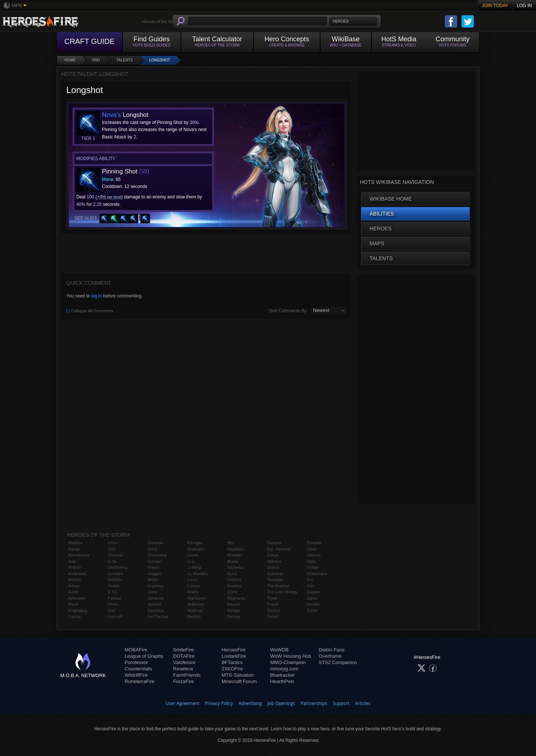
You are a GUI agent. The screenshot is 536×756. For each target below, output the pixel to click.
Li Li (191, 561)
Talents (125, 60)
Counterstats (138, 669)
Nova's (111, 115)
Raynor (234, 604)
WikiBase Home (391, 199)
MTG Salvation (237, 675)
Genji (153, 549)
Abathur (75, 543)
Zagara (313, 592)
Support (341, 703)
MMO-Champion (288, 662)
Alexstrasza (79, 555)
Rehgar (234, 610)
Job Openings (281, 703)
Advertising (250, 703)
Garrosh (115, 616)
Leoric (193, 555)
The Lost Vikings (282, 592)
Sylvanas (275, 574)
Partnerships (314, 703)
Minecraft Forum (239, 681)
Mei (230, 543)
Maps (377, 243)
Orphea (234, 580)
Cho (112, 549)
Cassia (74, 616)
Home (70, 60)
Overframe (330, 656)
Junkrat (154, 604)
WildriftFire (136, 675)
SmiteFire (184, 650)
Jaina (153, 592)
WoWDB (280, 650)
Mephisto (235, 549)
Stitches (274, 561)
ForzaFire (184, 681)
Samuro (274, 543)
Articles (363, 703)
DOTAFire (184, 656)
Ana (72, 561)
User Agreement (183, 703)
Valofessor (184, 662)
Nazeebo (235, 567)
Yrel (310, 586)
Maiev (193, 592)
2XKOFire (232, 669)
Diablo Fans (331, 650)
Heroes (381, 229)
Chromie (116, 555)
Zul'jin (312, 610)
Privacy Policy (219, 703)
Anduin (74, 567)
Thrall (272, 598)
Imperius (156, 586)
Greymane (157, 555)
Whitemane (317, 574)
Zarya (312, 598)
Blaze (73, 604)
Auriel (73, 592)
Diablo (114, 586)
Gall (112, 610)
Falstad (115, 598)
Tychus (273, 610)
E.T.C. (114, 592)
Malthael (195, 610)
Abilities (382, 214)
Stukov (273, 567)
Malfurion (196, 604)
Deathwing (118, 567)
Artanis (74, 580)
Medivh (194, 616)
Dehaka (115, 580)
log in (97, 296)
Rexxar (234, 616)
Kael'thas (156, 610)
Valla (311, 561)
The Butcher (278, 586)
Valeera (314, 555)
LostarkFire (234, 656)
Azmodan (77, 598)
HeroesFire (233, 650)
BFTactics (232, 662)
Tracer (273, 604)
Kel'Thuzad (158, 616)
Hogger (154, 574)
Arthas (74, 586)
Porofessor (136, 662)
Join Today (495, 6)
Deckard (116, 574)
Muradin (234, 555)
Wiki (96, 60)
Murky (233, 561)
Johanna (156, 598)
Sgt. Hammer (279, 549)
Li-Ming (194, 567)
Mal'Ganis (197, 598)
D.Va (112, 561)
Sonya (273, 555)
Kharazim (196, 549)
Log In (524, 6)
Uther (312, 549)
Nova (232, 574)
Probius (234, 586)
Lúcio (192, 580)
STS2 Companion (338, 662)
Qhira (232, 592)
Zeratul (313, 604)
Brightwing (78, 610)
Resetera (183, 669)
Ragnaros (236, 598)
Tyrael (272, 616)
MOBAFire (136, 650)
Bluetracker (283, 675)
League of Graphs (144, 656)
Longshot (160, 60)
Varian (312, 567)
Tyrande (314, 543)
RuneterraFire (140, 681)
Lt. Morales (198, 574)
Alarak (74, 549)
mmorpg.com (284, 669)
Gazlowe (156, 543)
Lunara (194, 586)
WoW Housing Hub (291, 656)
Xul (310, 580)
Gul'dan (155, 561)
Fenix (113, 604)
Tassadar (275, 580)
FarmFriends (187, 675)
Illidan (153, 580)
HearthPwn (282, 681)
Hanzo (154, 567)
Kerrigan (195, 543)
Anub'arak (77, 574)
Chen (113, 543)
